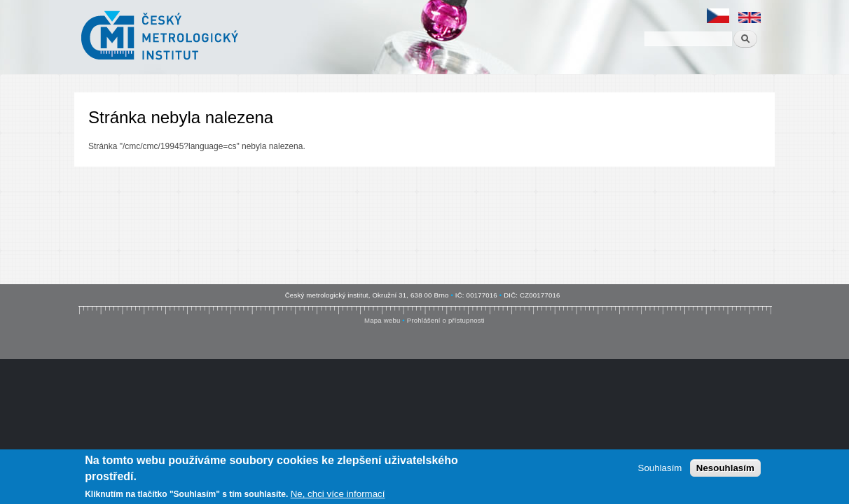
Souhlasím (660, 469)
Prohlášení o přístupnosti (446, 320)
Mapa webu (382, 320)
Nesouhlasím (725, 469)
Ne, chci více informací (338, 495)
